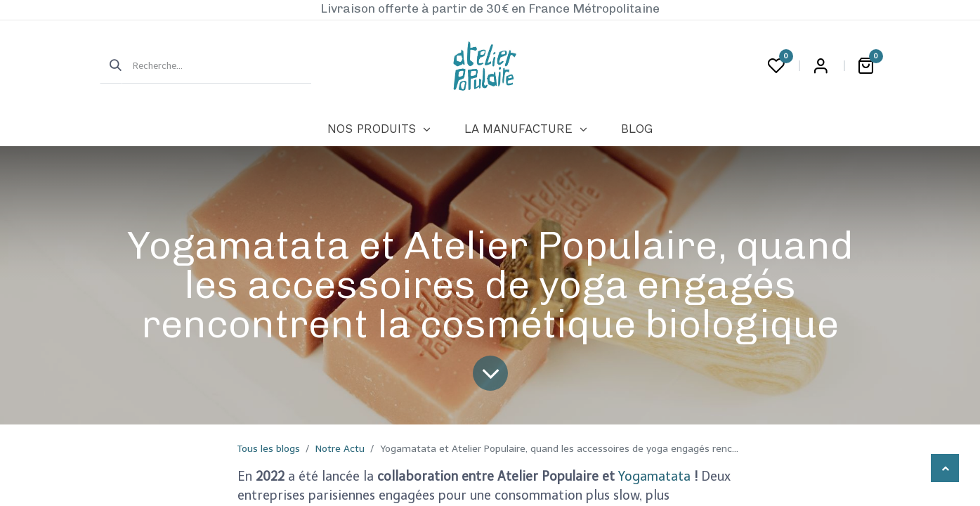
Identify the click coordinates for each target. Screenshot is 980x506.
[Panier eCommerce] (866, 66)
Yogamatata (656, 476)
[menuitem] (379, 129)
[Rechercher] (111, 66)
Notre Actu (340, 449)
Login (821, 66)
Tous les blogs (269, 449)
